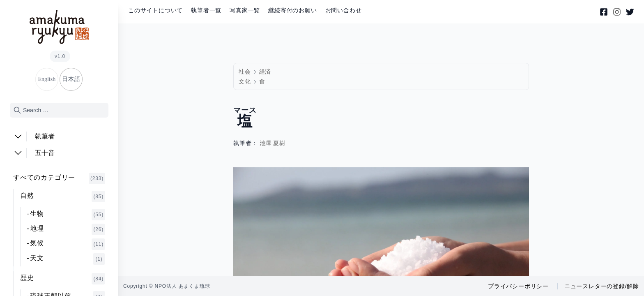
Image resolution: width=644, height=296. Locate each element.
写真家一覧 (245, 10)
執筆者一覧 (206, 10)
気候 (68, 244)
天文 (68, 259)
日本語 (71, 79)
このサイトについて (155, 10)
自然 (63, 197)
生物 (68, 215)
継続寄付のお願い (292, 10)
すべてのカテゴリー (59, 178)
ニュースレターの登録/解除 (602, 286)
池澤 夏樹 (273, 143)
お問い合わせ (344, 10)
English (47, 79)
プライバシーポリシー (518, 286)
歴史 (63, 279)
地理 (68, 229)
